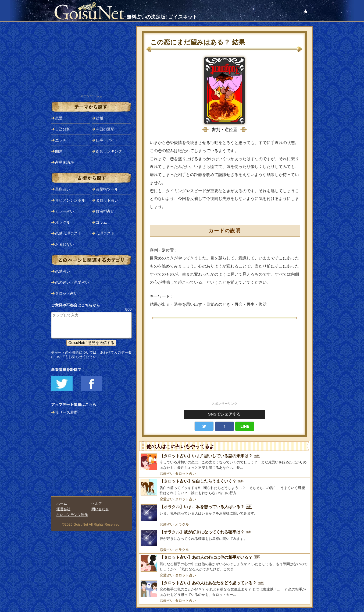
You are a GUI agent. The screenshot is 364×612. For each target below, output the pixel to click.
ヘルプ (97, 503)
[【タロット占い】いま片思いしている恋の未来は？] (224, 462)
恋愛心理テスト (68, 233)
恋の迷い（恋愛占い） (74, 282)
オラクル (182, 524)
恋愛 (59, 118)
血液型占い (105, 211)
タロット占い (185, 474)
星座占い (63, 189)
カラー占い (65, 211)
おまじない (65, 244)
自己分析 (63, 129)
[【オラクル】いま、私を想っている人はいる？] (224, 513)
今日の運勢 (105, 129)
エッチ (61, 140)
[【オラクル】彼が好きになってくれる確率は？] (224, 538)
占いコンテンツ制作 (72, 515)
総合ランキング (109, 151)
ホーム (62, 503)
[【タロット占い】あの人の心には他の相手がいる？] (224, 563)
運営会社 (63, 509)
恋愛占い (167, 474)
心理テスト (105, 233)
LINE (245, 426)
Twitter (204, 426)
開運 (59, 151)
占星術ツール (107, 189)
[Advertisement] (224, 363)
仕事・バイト (107, 140)
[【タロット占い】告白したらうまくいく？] (224, 487)
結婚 (99, 118)
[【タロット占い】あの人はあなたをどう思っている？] (224, 589)
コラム (101, 222)
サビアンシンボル (70, 200)
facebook (224, 426)
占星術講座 (65, 162)
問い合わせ (100, 509)
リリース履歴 (66, 412)
